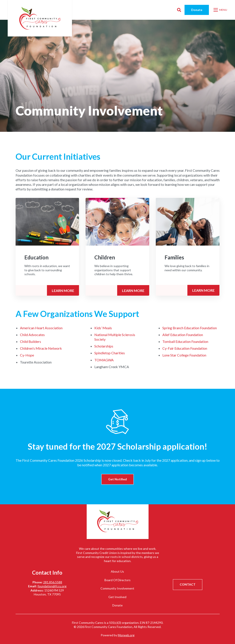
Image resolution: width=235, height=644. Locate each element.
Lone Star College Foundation (184, 355)
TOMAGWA (104, 360)
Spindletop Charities (110, 353)
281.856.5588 (53, 582)
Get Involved (117, 597)
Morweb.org (126, 635)
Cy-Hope (27, 355)
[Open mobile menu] (220, 10)
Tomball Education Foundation (185, 341)
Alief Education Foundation (183, 335)
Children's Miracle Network (41, 348)
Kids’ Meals (103, 328)
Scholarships (104, 346)
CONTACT (188, 584)
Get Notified (117, 479)
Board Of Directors (117, 580)
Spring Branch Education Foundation (190, 328)
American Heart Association (41, 328)
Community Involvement (117, 588)
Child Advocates (32, 335)
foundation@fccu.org (52, 586)
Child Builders (30, 341)
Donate (197, 10)
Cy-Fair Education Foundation (185, 348)
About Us (117, 571)
